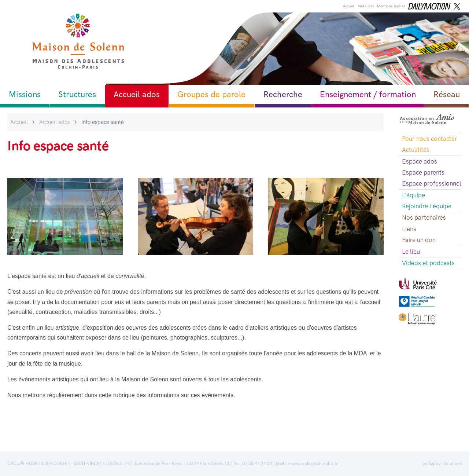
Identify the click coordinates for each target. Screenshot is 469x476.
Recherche (283, 94)
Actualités (416, 150)
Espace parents (423, 172)
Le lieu (411, 252)
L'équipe (413, 195)
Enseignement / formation (368, 94)
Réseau (447, 94)
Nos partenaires (424, 217)
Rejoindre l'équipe (427, 206)
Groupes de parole (211, 94)
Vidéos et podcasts (428, 263)
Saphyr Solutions (445, 464)
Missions (25, 94)
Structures (77, 94)
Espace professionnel (432, 183)
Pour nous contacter (430, 139)
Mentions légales (391, 6)
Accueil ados (137, 94)
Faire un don (419, 240)
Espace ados (420, 161)
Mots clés (366, 6)
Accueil (349, 6)
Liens (409, 229)
